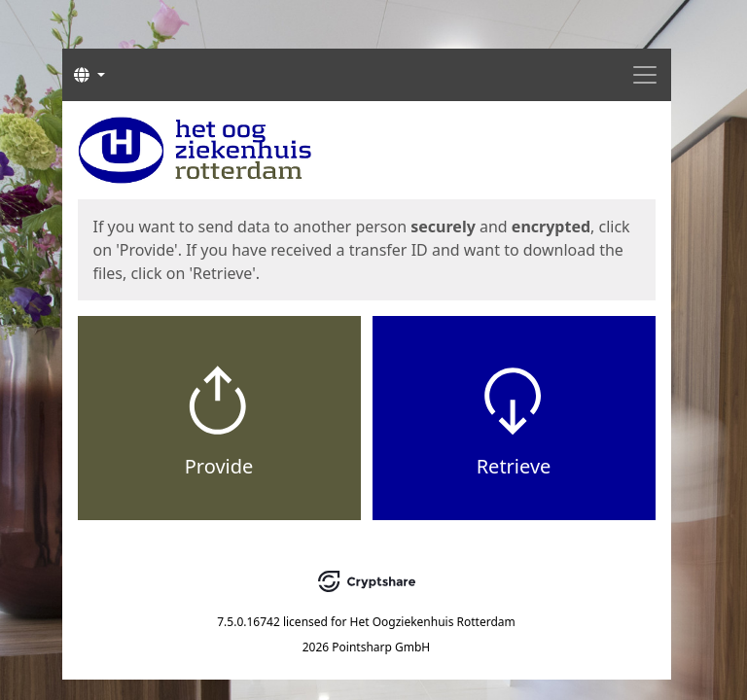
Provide (219, 466)
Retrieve (514, 466)
